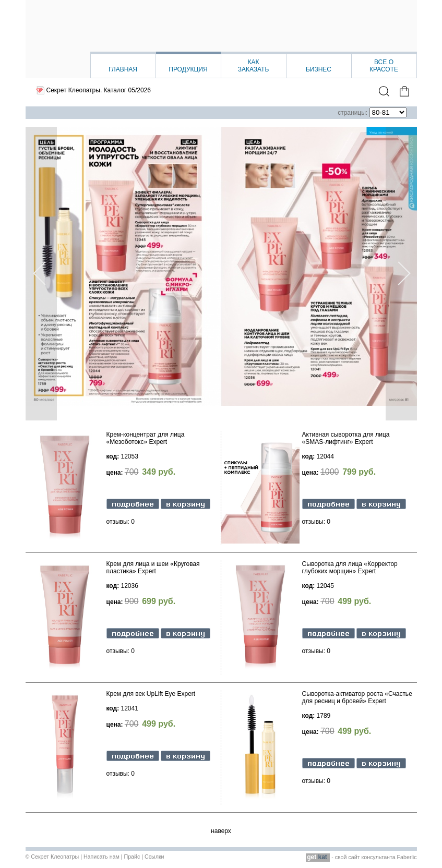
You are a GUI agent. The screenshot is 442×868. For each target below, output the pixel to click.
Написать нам (101, 857)
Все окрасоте (384, 66)
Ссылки (154, 857)
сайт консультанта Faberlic (382, 857)
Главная (123, 69)
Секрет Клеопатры (55, 857)
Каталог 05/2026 (127, 90)
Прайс (132, 857)
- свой (327, 857)
